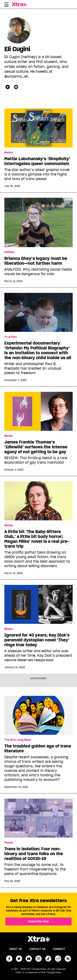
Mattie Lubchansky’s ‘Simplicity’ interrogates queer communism (37, 161)
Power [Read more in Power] (9, 843)
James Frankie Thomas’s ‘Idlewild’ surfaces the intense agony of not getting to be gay (36, 447)
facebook (9, 959)
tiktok (48, 959)
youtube (29, 959)
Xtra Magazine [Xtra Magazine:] (38, 939)
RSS (68, 959)
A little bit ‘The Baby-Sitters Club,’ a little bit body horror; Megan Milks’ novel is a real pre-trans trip (37, 539)
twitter (19, 959)
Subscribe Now (38, 921)
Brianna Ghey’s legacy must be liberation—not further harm (36, 261)
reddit (58, 959)
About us (16, 949)
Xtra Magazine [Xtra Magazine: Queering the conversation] (22, 4)
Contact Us (37, 949)
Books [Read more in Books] (9, 153)
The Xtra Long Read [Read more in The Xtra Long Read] (18, 740)
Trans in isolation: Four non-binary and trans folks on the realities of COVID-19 (34, 854)
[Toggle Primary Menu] (6, 5)
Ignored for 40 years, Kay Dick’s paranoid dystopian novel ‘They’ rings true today (37, 640)
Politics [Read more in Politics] (9, 252)
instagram (38, 959)
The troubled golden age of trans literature (38, 749)
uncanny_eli (8, 87)
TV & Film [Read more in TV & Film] (11, 337)
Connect (59, 949)
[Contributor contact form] (16, 87)
